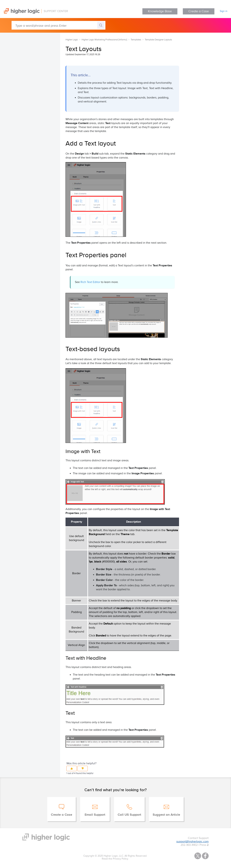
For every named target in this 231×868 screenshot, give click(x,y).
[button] (72, 768)
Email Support (95, 815)
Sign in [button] (224, 11)
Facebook (205, 856)
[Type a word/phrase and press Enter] (58, 25)
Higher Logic (72, 40)
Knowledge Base (160, 11)
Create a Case (199, 11)
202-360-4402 (189, 845)
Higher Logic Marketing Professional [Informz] (104, 40)
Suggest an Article (166, 815)
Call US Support (129, 815)
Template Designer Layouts (158, 40)
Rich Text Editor (90, 282)
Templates (136, 40)
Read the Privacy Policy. (115, 859)
